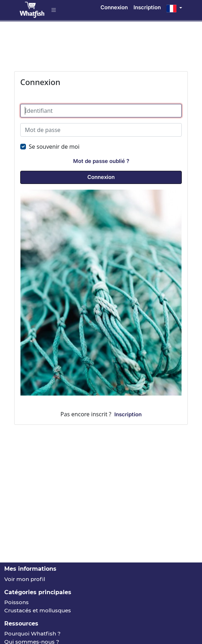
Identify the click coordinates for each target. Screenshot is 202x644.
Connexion (114, 7)
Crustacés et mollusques (38, 610)
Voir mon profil (25, 579)
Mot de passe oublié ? (101, 161)
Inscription (147, 7)
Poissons (17, 602)
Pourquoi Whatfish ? (32, 634)
